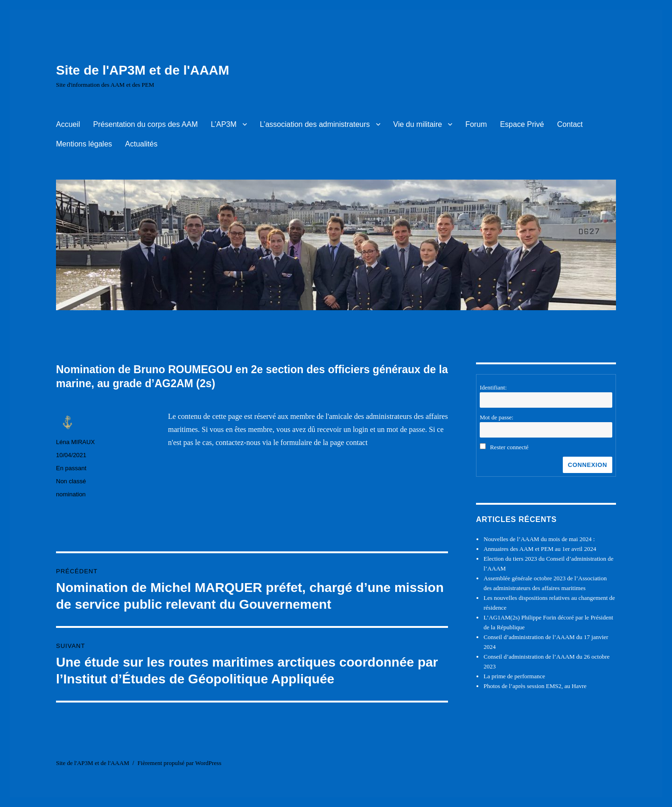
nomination (71, 494)
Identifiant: (493, 387)
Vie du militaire (418, 124)
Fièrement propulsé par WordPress (180, 763)
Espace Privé (522, 124)
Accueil (68, 124)
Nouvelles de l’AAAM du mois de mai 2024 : (539, 539)
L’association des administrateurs (315, 124)
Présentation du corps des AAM (146, 124)
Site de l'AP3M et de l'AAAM (143, 70)
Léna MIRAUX (75, 442)
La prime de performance (514, 676)
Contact (570, 124)
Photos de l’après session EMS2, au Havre (535, 686)
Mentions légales (84, 144)
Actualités (141, 144)
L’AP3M (224, 124)
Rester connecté (509, 447)
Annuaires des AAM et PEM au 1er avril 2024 (540, 549)
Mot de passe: (497, 417)
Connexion (588, 465)
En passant (71, 468)
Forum (476, 124)
